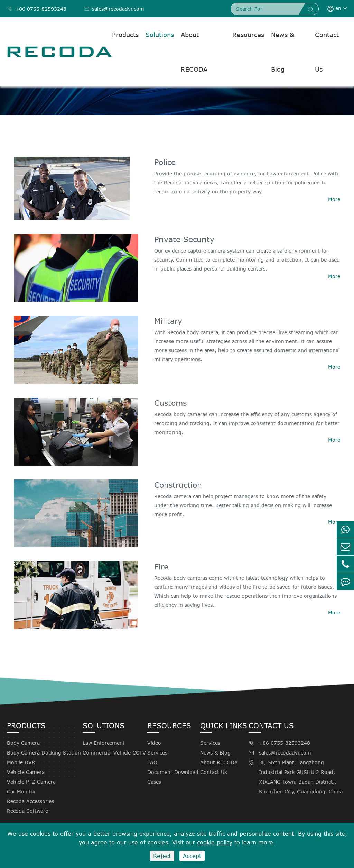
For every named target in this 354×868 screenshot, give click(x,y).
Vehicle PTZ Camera (31, 782)
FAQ (152, 762)
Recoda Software (27, 811)
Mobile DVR (21, 762)
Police (165, 162)
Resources (248, 35)
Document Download (173, 772)
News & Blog (283, 52)
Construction (178, 485)
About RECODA (194, 52)
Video (154, 743)
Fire (161, 566)
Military (168, 321)
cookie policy (215, 842)
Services (157, 753)
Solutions (160, 35)
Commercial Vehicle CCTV (114, 753)
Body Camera (23, 743)
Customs (170, 403)
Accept (192, 856)
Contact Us (327, 52)
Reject (162, 856)
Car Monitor (21, 791)
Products (125, 35)
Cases (154, 782)
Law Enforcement (104, 743)
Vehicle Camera (26, 772)
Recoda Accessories (30, 801)
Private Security (184, 239)
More (334, 199)
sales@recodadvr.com (114, 9)
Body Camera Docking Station (44, 753)
